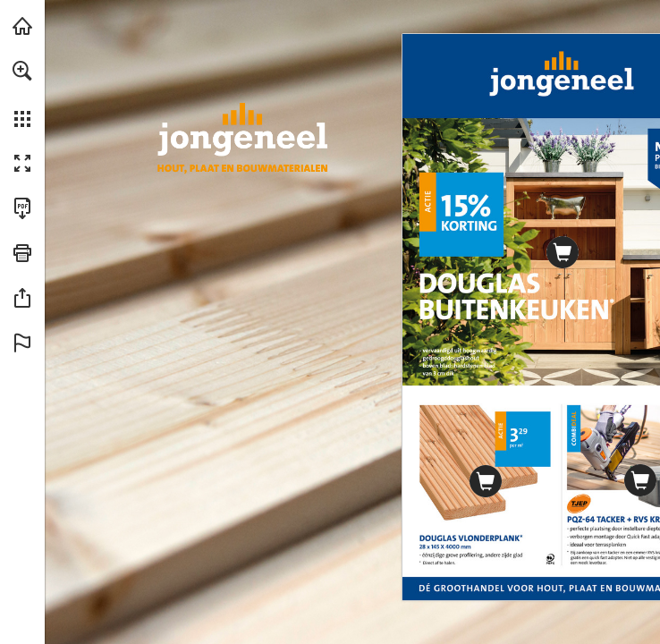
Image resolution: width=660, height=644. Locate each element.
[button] (22, 71)
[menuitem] (22, 94)
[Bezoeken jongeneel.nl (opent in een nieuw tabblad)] (22, 26)
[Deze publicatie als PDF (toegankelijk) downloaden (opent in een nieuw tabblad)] (22, 208)
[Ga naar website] (485, 481)
